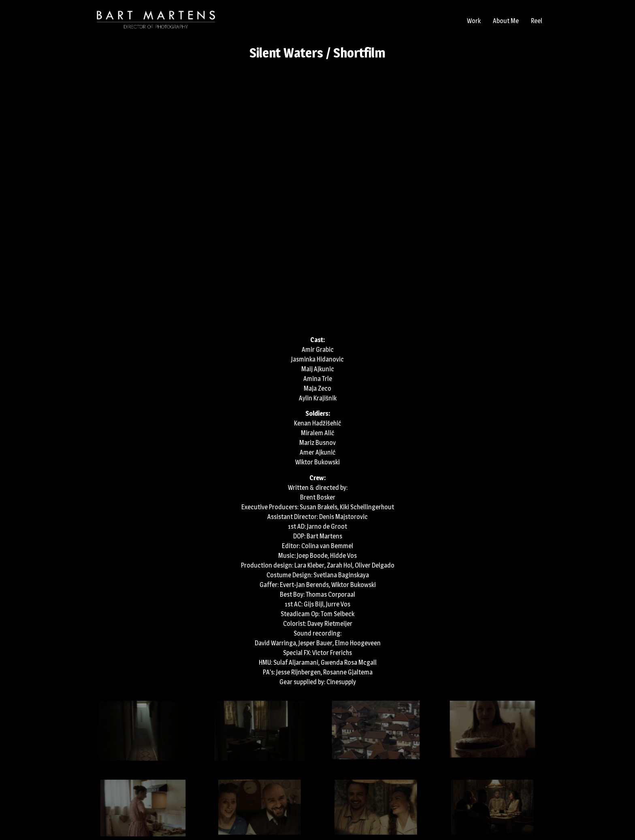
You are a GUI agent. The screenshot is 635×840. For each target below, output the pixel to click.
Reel (537, 21)
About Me (506, 21)
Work (474, 21)
